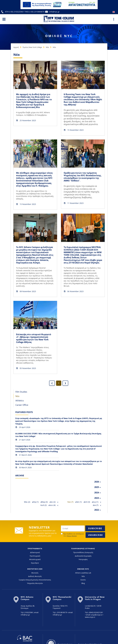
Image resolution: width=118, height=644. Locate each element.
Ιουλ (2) (43, 505)
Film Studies (21, 392)
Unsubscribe (95, 535)
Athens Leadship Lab (83, 573)
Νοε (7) (70, 502)
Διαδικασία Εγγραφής (83, 556)
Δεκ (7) (96, 505)
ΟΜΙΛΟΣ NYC (83, 569)
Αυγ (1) (95, 502)
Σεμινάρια (35, 563)
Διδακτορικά (35, 552)
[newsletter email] (73, 528)
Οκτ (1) (79, 502)
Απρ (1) (36, 502)
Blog (83, 583)
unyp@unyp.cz (97, 615)
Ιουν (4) (52, 505)
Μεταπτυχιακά (35, 559)
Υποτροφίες (83, 559)
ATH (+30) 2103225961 (15, 12)
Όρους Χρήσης (72, 536)
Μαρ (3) (44, 502)
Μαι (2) (27, 502)
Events (83, 580)
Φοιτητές (35, 573)
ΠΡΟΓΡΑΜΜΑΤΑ (35, 549)
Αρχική (16, 47)
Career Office (22, 405)
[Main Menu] (4, 19)
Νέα (47, 47)
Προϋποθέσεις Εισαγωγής (83, 552)
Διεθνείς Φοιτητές (35, 576)
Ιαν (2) (53, 502)
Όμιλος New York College (32, 47)
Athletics (20, 401)
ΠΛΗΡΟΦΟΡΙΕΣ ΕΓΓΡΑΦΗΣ (83, 549)
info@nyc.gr (54, 12)
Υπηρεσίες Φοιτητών (35, 583)
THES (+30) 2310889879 (34, 12)
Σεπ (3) (87, 502)
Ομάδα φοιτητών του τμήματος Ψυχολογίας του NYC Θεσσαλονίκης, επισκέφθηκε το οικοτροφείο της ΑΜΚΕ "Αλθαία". (83, 177)
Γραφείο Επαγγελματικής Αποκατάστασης (35, 580)
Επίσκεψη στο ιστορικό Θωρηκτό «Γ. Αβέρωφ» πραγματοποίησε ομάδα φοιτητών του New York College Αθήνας (34, 338)
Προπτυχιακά (35, 556)
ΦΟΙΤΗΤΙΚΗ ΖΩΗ (35, 569)
